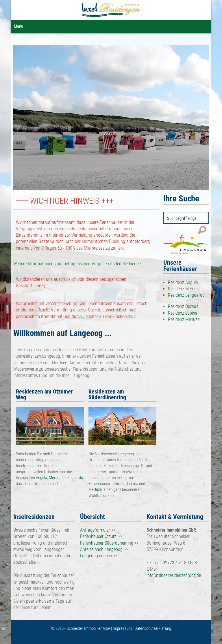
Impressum (123, 628)
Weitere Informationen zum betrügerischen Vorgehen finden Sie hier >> (77, 264)
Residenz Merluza (184, 319)
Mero (54, 478)
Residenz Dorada (183, 306)
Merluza (96, 489)
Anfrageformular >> (98, 530)
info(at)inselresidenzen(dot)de (174, 575)
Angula (41, 478)
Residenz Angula (183, 282)
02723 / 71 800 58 (180, 563)
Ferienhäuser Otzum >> (101, 536)
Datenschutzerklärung (153, 628)
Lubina (133, 484)
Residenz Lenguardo (186, 295)
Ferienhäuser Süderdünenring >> (109, 543)
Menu (18, 26)
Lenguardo (74, 478)
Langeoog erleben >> (99, 556)
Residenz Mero (181, 289)
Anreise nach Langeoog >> (104, 549)
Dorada (119, 484)
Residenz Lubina (183, 313)
